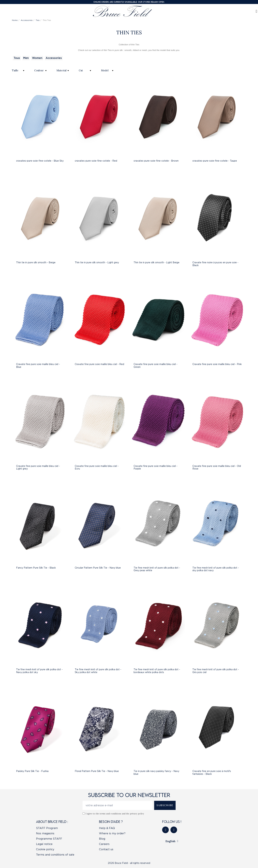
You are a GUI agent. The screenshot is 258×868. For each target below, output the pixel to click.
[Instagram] (174, 830)
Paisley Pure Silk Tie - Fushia (32, 771)
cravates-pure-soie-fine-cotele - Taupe (215, 161)
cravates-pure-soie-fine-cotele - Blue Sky (40, 161)
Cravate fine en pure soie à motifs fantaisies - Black (212, 773)
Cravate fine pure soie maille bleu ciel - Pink (217, 364)
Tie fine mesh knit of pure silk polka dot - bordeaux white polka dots (157, 671)
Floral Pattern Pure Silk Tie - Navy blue (97, 771)
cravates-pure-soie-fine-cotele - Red (96, 161)
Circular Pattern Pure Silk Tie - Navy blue (98, 568)
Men (26, 58)
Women (37, 58)
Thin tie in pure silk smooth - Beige (36, 262)
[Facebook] (165, 830)
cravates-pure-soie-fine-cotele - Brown (156, 161)
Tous (17, 58)
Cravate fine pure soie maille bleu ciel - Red (99, 364)
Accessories (54, 58)
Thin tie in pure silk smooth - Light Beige (156, 262)
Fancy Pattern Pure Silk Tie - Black (36, 568)
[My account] (256, 11)
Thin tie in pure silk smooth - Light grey (97, 262)
